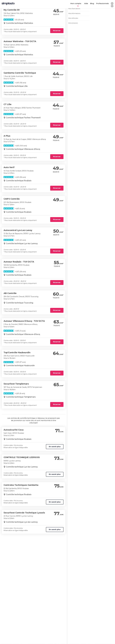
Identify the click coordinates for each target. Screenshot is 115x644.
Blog (92, 3)
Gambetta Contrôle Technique (20, 73)
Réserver (57, 31)
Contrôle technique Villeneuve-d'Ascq (23, 149)
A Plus (7, 136)
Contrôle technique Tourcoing (20, 303)
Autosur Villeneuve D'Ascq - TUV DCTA (24, 321)
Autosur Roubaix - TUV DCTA (19, 262)
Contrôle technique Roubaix (19, 181)
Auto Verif (9, 167)
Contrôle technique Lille (17, 86)
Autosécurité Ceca (14, 430)
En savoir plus (55, 447)
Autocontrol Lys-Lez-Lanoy (18, 230)
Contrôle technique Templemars (21, 397)
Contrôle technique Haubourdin (20, 366)
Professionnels (103, 3)
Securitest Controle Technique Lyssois (24, 513)
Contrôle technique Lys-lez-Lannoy (22, 243)
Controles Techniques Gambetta (21, 485)
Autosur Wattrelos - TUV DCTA (20, 41)
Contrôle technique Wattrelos (19, 23)
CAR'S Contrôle (12, 199)
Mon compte (76, 3)
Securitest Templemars (16, 384)
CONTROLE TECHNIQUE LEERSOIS (22, 457)
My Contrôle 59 (12, 10)
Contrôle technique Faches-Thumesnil (23, 118)
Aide (86, 3)
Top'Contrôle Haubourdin (17, 353)
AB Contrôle (10, 293)
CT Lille (8, 104)
